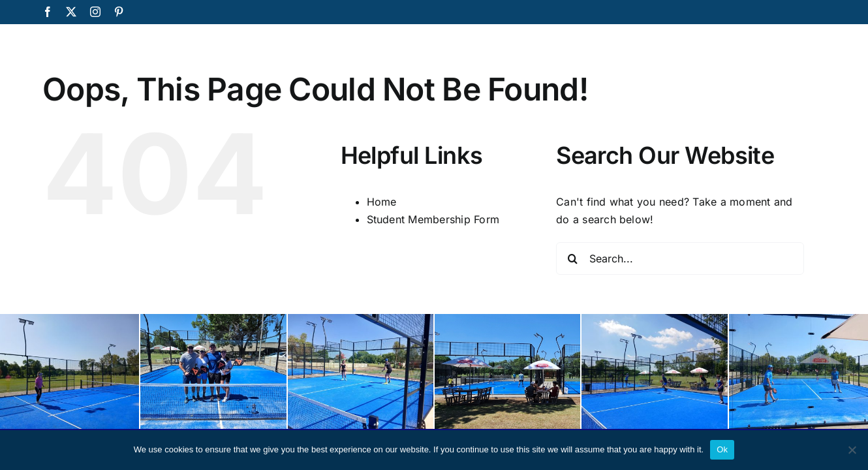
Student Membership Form (433, 219)
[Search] (572, 258)
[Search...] (680, 258)
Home (382, 202)
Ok (722, 449)
